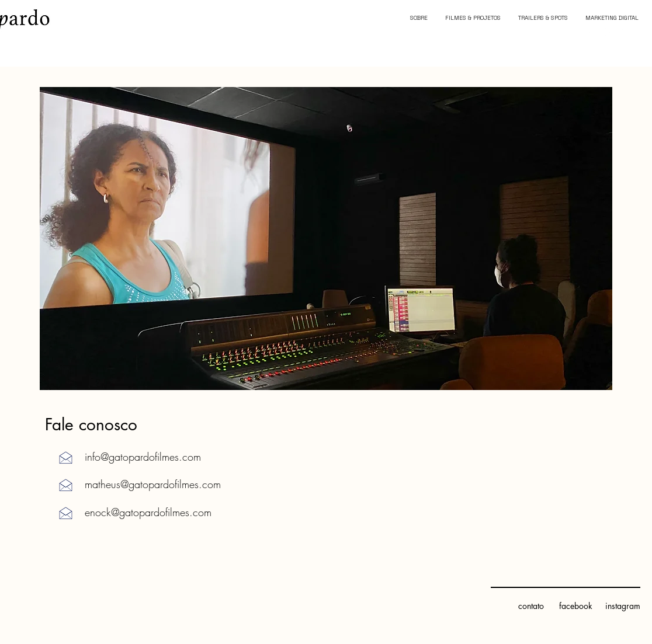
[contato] (531, 606)
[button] (326, 239)
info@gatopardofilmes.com (143, 457)
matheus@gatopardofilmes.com (153, 484)
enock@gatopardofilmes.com (148, 512)
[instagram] (622, 606)
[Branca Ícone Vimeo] (623, 32)
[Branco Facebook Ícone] (588, 32)
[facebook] (575, 606)
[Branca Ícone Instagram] (605, 32)
